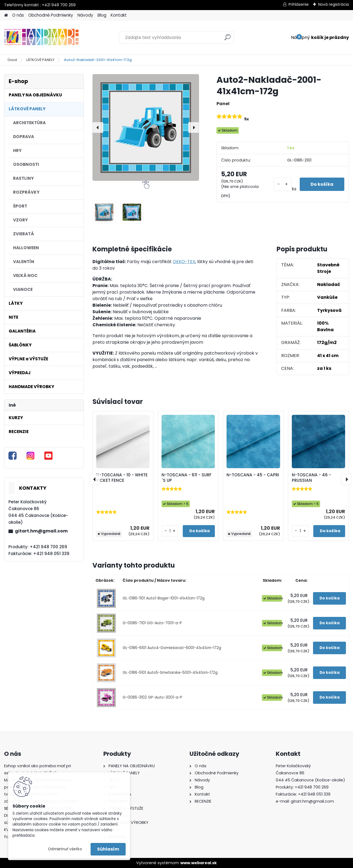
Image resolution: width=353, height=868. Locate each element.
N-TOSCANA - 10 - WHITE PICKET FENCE (122, 478)
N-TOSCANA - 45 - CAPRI (253, 475)
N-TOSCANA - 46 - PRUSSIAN (311, 478)
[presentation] (98, 127)
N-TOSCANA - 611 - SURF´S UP (187, 478)
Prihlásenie (299, 4)
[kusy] (283, 184)
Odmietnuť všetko (65, 849)
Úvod (12, 60)
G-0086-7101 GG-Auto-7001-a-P (152, 623)
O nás (18, 15)
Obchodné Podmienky (51, 15)
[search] (227, 39)
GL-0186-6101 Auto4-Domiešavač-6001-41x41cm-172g (172, 648)
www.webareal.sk (199, 863)
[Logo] (41, 38)
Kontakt (119, 15)
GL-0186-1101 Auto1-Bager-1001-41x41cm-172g (164, 598)
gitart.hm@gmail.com (41, 531)
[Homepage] (6, 15)
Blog (102, 15)
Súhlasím (108, 849)
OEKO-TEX (184, 262)
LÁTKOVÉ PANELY (40, 60)
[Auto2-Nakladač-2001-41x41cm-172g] (146, 127)
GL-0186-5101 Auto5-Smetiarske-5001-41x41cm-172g (170, 673)
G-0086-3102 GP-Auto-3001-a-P (152, 697)
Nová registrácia (334, 4)
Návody (85, 15)
